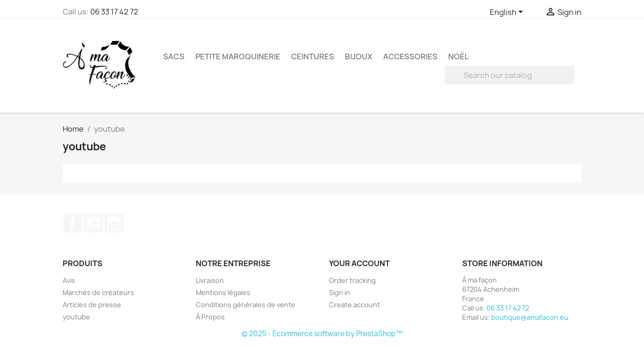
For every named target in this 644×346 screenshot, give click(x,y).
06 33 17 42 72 (114, 12)
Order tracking (352, 280)
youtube (76, 317)
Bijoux (359, 56)
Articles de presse (92, 305)
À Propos (210, 317)
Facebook (73, 223)
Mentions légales (223, 293)
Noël (458, 56)
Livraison (210, 280)
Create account (354, 305)
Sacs (174, 56)
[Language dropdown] (508, 13)
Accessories (410, 56)
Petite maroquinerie (238, 56)
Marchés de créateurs (98, 293)
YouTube (93, 223)
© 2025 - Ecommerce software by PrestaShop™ (322, 334)
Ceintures (313, 56)
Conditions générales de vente (246, 305)
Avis (69, 280)
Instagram (114, 223)
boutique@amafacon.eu (530, 317)
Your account (359, 263)
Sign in (340, 293)
